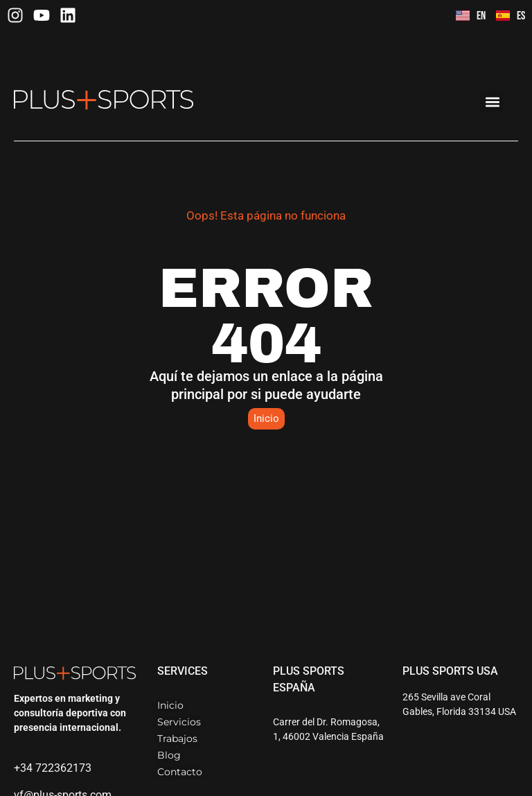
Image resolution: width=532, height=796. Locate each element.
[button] (492, 101)
